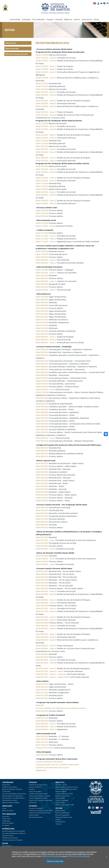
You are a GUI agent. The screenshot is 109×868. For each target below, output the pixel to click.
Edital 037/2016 (42, 606)
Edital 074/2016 (42, 519)
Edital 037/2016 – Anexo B (46, 611)
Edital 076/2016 (42, 381)
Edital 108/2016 (42, 251)
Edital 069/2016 (42, 456)
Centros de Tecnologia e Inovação (40, 796)
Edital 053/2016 (42, 412)
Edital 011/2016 (42, 695)
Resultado (40, 705)
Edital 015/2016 (42, 325)
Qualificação (6, 821)
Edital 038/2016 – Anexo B (46, 594)
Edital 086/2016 (42, 367)
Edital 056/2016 (42, 583)
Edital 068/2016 (42, 522)
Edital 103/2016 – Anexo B (46, 152)
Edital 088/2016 (42, 451)
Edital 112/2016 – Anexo (45, 226)
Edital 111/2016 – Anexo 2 (46, 239)
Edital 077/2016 (42, 516)
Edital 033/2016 (42, 684)
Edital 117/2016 (42, 183)
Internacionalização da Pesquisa (12, 840)
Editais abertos (11, 43)
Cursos (4, 808)
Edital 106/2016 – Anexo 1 (46, 260)
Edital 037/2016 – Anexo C (46, 617)
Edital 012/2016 (42, 693)
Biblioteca (68, 19)
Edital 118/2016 (42, 210)
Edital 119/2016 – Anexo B (46, 61)
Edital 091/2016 (42, 361)
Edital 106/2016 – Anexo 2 (46, 263)
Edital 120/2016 (42, 166)
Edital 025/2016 (42, 486)
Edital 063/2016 (42, 302)
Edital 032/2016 (42, 311)
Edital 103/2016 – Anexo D (46, 161)
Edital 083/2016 (42, 372)
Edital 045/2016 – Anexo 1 (46, 290)
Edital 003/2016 (42, 441)
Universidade (15, 19)
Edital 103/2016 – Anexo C (46, 158)
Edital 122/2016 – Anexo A (46, 126)
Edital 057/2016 (42, 580)
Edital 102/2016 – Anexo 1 (46, 273)
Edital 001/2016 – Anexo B (46, 663)
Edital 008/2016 (42, 334)
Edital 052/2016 (42, 415)
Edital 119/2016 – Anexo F (46, 78)
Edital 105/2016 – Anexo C (46, 101)
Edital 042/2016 (42, 527)
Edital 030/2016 (42, 711)
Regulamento (41, 770)
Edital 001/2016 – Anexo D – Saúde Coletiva (53, 677)
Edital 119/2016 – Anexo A (46, 58)
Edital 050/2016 (42, 421)
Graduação (26, 19)
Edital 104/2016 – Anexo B (46, 195)
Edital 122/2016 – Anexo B (46, 129)
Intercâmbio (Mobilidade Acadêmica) (14, 833)
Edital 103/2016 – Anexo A (46, 149)
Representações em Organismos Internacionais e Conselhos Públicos (14, 797)
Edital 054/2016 (42, 409)
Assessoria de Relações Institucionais (14, 794)
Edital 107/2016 (42, 254)
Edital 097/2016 (42, 216)
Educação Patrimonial (36, 817)
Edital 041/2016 (42, 543)
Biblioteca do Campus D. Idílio (65, 805)
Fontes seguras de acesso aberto (66, 789)
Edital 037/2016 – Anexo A (46, 608)
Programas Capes (8, 836)
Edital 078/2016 (42, 378)
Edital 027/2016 (42, 483)
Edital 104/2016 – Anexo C (46, 201)
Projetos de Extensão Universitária (40, 813)
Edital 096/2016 (42, 349)
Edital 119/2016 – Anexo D (46, 69)
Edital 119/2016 (42, 55)
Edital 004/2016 (42, 755)
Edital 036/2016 (42, 623)
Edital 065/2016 (42, 577)
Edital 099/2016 (42, 278)
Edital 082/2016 (42, 513)
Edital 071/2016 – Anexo (45, 540)
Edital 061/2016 (42, 398)
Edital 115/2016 (42, 143)
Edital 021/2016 (42, 495)
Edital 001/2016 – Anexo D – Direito (50, 671)
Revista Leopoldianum (62, 813)
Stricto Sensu (6, 819)
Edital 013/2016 (42, 331)
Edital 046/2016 (42, 525)
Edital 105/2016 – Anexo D (46, 103)
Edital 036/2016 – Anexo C (46, 634)
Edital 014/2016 (42, 328)
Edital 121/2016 (42, 141)
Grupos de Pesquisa (35, 791)
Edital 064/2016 (42, 472)
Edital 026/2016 (42, 687)
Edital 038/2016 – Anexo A (46, 591)
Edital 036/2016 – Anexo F (46, 646)
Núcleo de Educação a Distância (12, 789)
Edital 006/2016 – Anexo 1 (46, 724)
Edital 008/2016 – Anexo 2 (46, 340)
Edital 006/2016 (42, 721)
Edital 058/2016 (42, 284)
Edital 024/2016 (42, 489)
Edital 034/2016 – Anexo (45, 564)
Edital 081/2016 (42, 454)
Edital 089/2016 (42, 364)
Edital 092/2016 (42, 463)
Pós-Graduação (38, 19)
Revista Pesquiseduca (63, 815)
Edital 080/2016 (42, 375)
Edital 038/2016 (42, 588)
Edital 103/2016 (42, 146)
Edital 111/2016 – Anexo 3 (46, 241)
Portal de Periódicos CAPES (64, 794)
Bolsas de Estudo (8, 811)
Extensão (59, 19)
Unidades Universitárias (10, 787)
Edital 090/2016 (42, 507)
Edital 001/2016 (42, 657)
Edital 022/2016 (42, 317)
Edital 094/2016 (42, 355)
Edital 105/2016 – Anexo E (46, 106)
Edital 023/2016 (42, 492)
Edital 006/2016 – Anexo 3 (46, 729)
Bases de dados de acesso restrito (67, 787)
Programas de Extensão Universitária (41, 811)
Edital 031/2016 (42, 314)
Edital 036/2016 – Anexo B (46, 628)
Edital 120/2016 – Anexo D (46, 181)
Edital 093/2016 (42, 448)
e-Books (58, 819)
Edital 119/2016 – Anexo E (46, 72)
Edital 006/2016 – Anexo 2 (46, 726)
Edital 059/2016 (42, 407)
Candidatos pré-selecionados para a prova (52, 767)
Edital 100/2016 (42, 297)
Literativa (58, 824)
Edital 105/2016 (42, 89)
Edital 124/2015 (42, 742)
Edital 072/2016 (42, 392)
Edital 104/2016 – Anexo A (46, 192)
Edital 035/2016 (42, 546)
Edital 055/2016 (42, 586)
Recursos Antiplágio (62, 800)
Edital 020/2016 (42, 498)
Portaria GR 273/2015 (44, 748)
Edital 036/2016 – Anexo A (46, 626)
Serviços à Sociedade (36, 808)
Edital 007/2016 (42, 698)
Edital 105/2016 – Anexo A (46, 92)
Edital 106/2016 (42, 257)
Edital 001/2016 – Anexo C (46, 668)
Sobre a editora (60, 811)
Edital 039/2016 (42, 432)
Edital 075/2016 (42, 384)
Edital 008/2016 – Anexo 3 (46, 342)
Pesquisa (50, 19)
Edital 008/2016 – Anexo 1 (46, 337)
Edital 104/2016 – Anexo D (46, 203)
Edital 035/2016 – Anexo (45, 549)
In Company (6, 825)
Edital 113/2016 (42, 86)
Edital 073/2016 (42, 387)
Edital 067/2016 (42, 571)
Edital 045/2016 (42, 287)
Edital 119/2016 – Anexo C (46, 66)
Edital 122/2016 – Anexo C (46, 135)
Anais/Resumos (60, 822)
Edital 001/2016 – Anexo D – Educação (51, 674)
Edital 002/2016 (42, 739)
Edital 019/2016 (42, 500)
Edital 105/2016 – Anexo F (46, 112)
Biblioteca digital (61, 791)
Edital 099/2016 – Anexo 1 (46, 281)
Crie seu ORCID (60, 803)
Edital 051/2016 (42, 418)
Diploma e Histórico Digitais (11, 803)
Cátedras (32, 789)
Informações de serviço (10, 800)
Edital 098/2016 (42, 300)
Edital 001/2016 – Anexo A (46, 660)
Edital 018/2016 (42, 690)
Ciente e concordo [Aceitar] (55, 861)
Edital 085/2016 (42, 510)
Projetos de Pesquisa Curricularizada (41, 800)
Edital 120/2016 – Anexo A (46, 169)
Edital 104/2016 (42, 189)
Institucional (6, 785)
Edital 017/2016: (42, 320)
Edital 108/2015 (42, 745)
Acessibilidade (60, 798)
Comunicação (6, 791)
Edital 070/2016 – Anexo (45, 559)
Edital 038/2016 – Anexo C (46, 600)
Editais (96, 19)
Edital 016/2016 (42, 322)
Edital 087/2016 (42, 466)
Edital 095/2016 (42, 352)
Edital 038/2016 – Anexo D (46, 603)
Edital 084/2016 (42, 369)
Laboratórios (33, 803)
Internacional (87, 19)
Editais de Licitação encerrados (17, 54)
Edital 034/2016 (42, 561)
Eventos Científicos (35, 787)
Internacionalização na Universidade (14, 831)
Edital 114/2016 (42, 186)
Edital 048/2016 (42, 427)
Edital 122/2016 (42, 123)
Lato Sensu (6, 816)
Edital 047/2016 (42, 429)
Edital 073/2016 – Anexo (45, 389)
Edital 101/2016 (42, 275)
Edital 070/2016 (42, 556)
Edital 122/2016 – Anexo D (46, 138)
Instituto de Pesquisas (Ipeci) (38, 785)
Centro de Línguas (8, 823)
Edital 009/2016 (42, 654)
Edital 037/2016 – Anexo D (46, 620)
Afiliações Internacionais (10, 838)
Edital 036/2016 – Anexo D (46, 637)
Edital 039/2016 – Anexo (45, 438)
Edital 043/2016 (42, 475)
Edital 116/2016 (42, 83)
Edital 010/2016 (42, 718)
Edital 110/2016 (42, 213)
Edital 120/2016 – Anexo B (46, 172)
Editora (77, 19)
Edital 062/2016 (42, 404)
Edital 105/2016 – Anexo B (46, 95)
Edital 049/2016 (42, 424)
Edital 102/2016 (42, 270)
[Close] (106, 857)
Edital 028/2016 (42, 480)
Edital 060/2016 (42, 305)
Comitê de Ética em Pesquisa (38, 794)
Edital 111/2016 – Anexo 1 (46, 236)
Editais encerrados (12, 49)
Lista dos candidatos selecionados (49, 762)
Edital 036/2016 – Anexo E (46, 640)
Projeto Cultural (34, 815)
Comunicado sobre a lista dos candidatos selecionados (57, 765)
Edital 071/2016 (42, 537)
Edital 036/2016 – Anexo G (46, 648)
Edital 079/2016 (42, 469)
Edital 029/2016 (42, 478)
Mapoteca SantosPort (62, 796)
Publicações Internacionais (64, 817)
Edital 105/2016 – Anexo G (46, 115)
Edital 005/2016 (42, 736)
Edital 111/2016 (42, 233)
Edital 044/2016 (42, 308)
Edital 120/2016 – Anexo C (46, 178)
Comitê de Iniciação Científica (38, 798)
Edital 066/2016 (42, 574)
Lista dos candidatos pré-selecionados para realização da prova (61, 708)
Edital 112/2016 (42, 223)
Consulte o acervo (61, 785)
